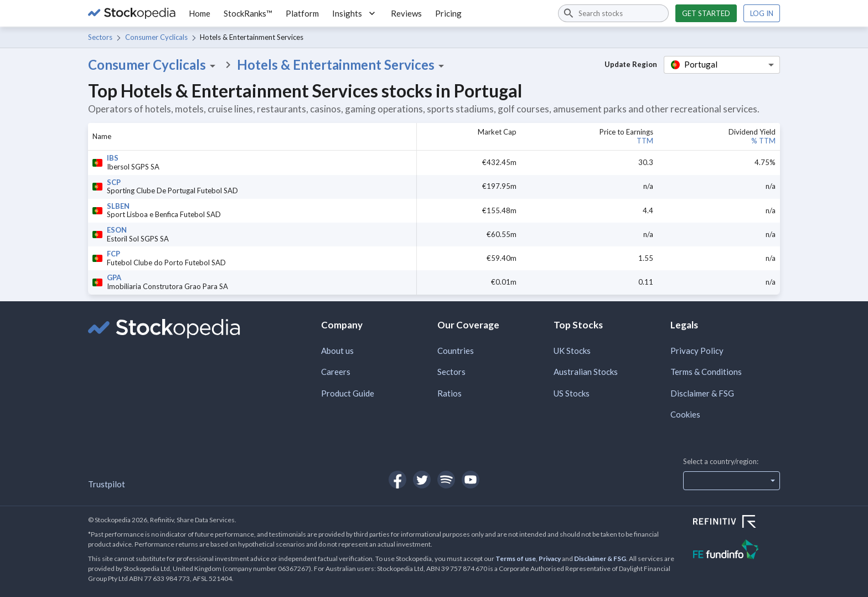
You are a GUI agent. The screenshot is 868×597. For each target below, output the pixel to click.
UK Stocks (572, 351)
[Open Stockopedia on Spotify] (446, 480)
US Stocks (572, 393)
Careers (336, 372)
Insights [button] (355, 13)
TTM (645, 141)
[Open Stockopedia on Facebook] (397, 480)
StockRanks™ (248, 13)
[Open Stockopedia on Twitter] (422, 480)
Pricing (448, 13)
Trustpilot (107, 484)
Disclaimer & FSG (702, 393)
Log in (762, 13)
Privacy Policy (697, 351)
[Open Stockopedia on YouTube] (471, 480)
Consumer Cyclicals (156, 37)
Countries (456, 351)
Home (200, 13)
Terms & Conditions (706, 372)
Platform (302, 13)
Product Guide (348, 393)
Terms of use (516, 559)
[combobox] (613, 13)
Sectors (100, 37)
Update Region (631, 64)
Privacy (550, 559)
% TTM (763, 141)
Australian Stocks (586, 372)
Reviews (406, 13)
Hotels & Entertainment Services (342, 65)
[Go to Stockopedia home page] (132, 13)
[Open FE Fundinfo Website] (737, 551)
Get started (706, 13)
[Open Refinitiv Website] (737, 523)
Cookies (685, 414)
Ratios (449, 393)
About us (337, 351)
